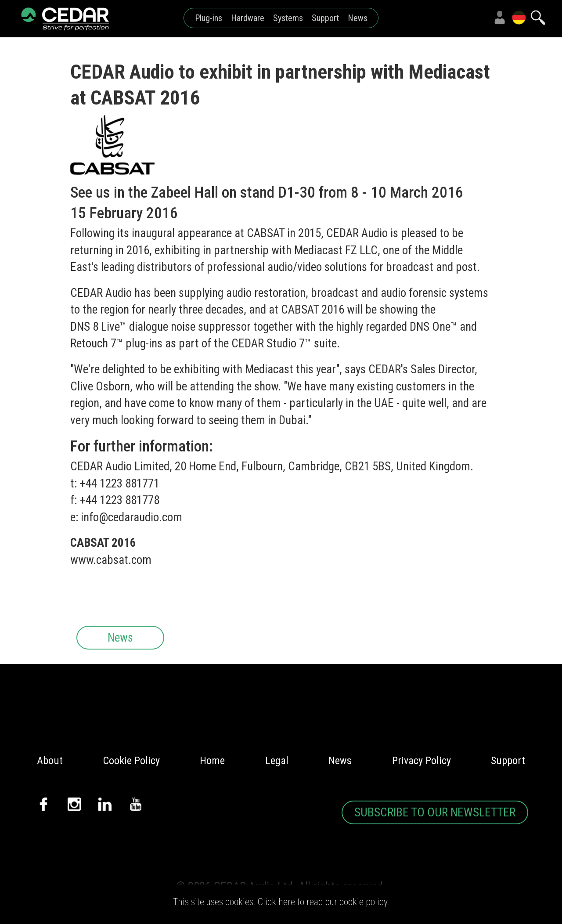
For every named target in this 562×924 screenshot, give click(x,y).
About (50, 761)
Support (325, 18)
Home (212, 761)
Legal (277, 761)
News (358, 18)
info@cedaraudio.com (131, 517)
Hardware (248, 18)
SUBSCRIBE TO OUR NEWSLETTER (435, 812)
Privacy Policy (421, 761)
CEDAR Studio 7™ (271, 343)
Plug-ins (209, 18)
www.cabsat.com (111, 560)
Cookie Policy (131, 761)
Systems (288, 18)
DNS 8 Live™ (98, 327)
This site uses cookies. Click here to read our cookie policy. (281, 902)
